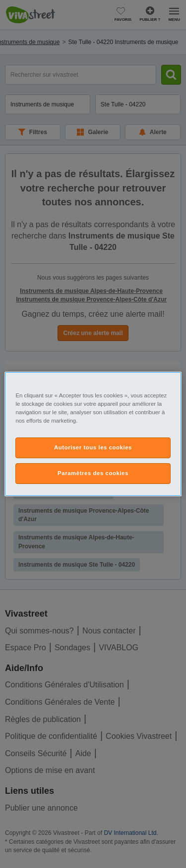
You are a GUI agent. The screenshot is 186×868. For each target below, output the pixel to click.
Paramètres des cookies (93, 473)
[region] (93, 434)
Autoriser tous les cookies (93, 447)
